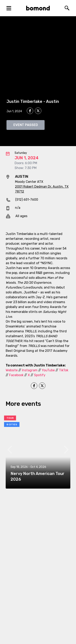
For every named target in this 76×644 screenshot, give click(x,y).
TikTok (64, 370)
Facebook (16, 375)
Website (12, 370)
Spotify (40, 375)
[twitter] (38, 111)
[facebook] (30, 111)
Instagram (30, 370)
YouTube (48, 370)
